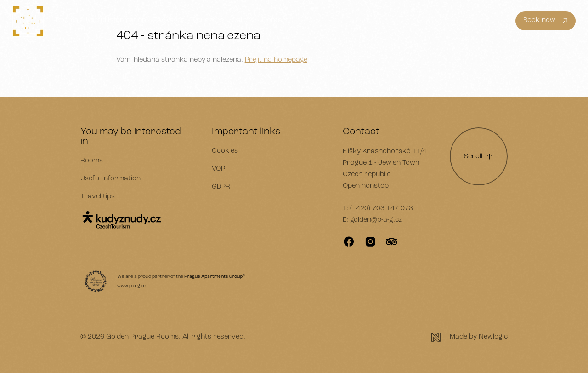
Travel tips (98, 197)
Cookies (225, 151)
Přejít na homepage (276, 60)
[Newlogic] (469, 337)
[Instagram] (370, 242)
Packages (169, 20)
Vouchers (208, 20)
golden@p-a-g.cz (376, 220)
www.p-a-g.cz (132, 286)
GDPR (221, 187)
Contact (275, 20)
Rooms (67, 20)
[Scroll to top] (479, 156)
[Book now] (546, 21)
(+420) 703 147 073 (382, 209)
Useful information (116, 20)
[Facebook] (349, 242)
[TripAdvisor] (392, 242)
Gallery (243, 20)
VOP (218, 169)
